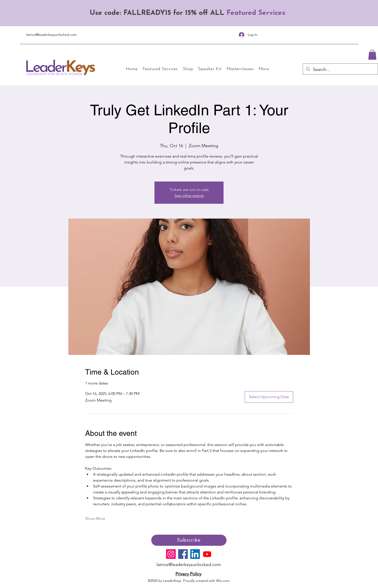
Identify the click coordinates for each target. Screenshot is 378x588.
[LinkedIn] (195, 554)
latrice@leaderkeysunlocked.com (51, 35)
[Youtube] (207, 554)
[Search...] (340, 70)
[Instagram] (171, 554)
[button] (372, 55)
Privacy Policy (188, 574)
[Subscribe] (189, 540)
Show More (95, 518)
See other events (189, 195)
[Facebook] (183, 554)
